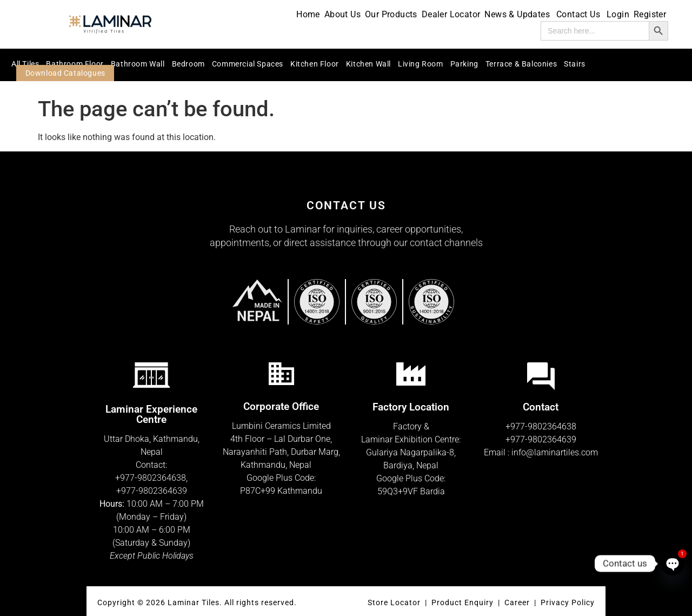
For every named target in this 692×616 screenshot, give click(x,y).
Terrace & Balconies (521, 64)
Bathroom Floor (75, 64)
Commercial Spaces (248, 64)
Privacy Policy (568, 602)
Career (518, 602)
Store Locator (394, 602)
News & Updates (518, 14)
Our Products (391, 14)
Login (618, 14)
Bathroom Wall (138, 64)
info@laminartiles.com (555, 452)
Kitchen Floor (315, 64)
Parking (464, 64)
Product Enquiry (463, 602)
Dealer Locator (451, 14)
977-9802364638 (153, 478)
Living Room (421, 64)
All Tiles (25, 64)
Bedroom (188, 64)
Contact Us (579, 14)
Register (650, 14)
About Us (342, 14)
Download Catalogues (65, 73)
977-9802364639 (154, 491)
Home (308, 14)
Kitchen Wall (368, 64)
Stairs (575, 64)
